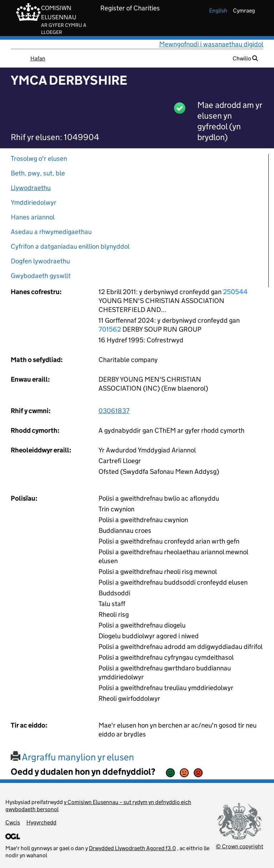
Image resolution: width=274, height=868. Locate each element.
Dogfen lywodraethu (40, 261)
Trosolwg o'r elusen (39, 158)
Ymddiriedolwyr (34, 202)
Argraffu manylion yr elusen (72, 757)
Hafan (38, 58)
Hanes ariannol (33, 217)
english (218, 11)
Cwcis (13, 822)
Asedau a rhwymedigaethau (51, 232)
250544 (235, 292)
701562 (110, 329)
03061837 (114, 411)
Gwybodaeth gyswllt (41, 276)
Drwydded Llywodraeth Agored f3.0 (132, 848)
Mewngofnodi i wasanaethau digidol (211, 44)
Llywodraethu (31, 188)
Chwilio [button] (245, 58)
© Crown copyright (240, 846)
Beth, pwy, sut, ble (38, 173)
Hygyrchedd (41, 822)
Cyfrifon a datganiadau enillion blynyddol (70, 246)
